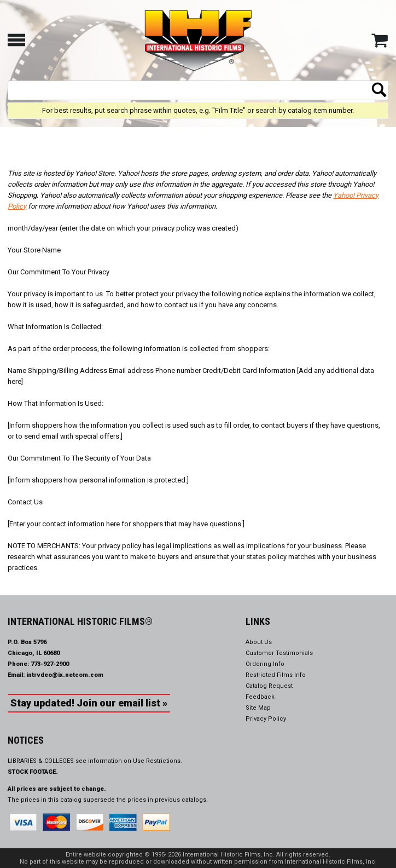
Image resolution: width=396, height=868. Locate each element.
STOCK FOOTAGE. (33, 772)
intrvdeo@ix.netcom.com (65, 675)
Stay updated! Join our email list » (89, 703)
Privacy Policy (266, 719)
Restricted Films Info (276, 675)
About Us (259, 642)
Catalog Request (269, 686)
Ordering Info (265, 664)
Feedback (260, 697)
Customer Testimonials (279, 653)
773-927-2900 (50, 664)
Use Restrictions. (158, 761)
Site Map (258, 708)
